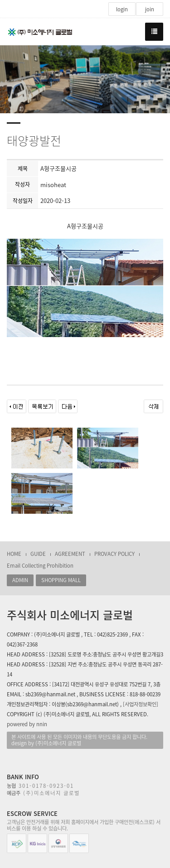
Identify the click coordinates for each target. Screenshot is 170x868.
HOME (14, 554)
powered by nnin (27, 724)
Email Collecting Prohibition (40, 566)
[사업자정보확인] (141, 704)
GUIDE (38, 554)
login (122, 9)
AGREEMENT (70, 554)
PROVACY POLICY (114, 554)
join (150, 9)
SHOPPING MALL (61, 580)
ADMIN (20, 580)
